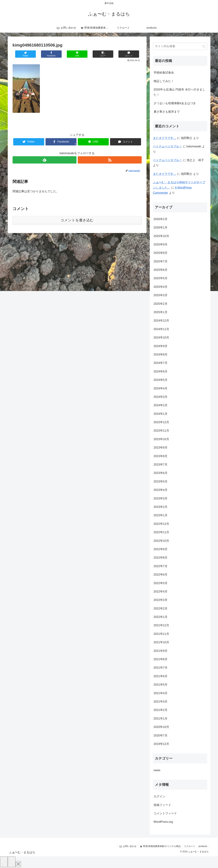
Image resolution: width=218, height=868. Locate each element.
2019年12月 (161, 744)
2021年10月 (161, 642)
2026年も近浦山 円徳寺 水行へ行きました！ (179, 92)
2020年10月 (161, 727)
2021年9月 (161, 651)
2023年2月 (161, 507)
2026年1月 (161, 228)
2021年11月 (161, 634)
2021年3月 (161, 702)
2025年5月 (161, 278)
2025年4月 (161, 287)
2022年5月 (161, 583)
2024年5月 (161, 380)
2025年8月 (161, 253)
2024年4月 (161, 388)
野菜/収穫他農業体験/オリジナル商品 (160, 846)
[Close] (18, 864)
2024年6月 (161, 371)
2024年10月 (161, 338)
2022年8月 (161, 558)
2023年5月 (161, 482)
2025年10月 (161, 236)
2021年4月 (161, 693)
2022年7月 (161, 566)
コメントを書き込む (77, 220)
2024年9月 (161, 346)
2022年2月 (161, 609)
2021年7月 (161, 668)
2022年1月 (161, 617)
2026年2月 (161, 219)
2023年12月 (161, 422)
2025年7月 (161, 261)
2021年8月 (161, 659)
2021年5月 (161, 685)
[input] (180, 46)
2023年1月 (161, 515)
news (157, 770)
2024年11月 (161, 329)
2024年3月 (161, 397)
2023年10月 (161, 439)
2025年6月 (161, 270)
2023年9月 (161, 448)
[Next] (12, 862)
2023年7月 (161, 465)
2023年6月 (161, 473)
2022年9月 (161, 549)
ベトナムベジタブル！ (167, 146)
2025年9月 (161, 244)
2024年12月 (161, 321)
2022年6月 (161, 575)
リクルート (190, 846)
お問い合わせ (128, 846)
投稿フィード (162, 805)
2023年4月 (161, 490)
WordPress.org (163, 822)
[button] (204, 46)
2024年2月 (161, 405)
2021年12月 (161, 625)
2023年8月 (161, 456)
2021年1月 (161, 719)
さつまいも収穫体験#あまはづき (175, 103)
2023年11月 (161, 431)
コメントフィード (165, 813)
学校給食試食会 (164, 73)
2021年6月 (161, 676)
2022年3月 (161, 600)
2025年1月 (161, 312)
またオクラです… (165, 138)
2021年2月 (161, 710)
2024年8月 (161, 355)
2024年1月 (161, 414)
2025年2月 (161, 304)
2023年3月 (161, 498)
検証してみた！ (164, 81)
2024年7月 (161, 363)
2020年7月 (161, 736)
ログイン (159, 796)
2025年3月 (161, 295)
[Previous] (4, 862)
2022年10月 (161, 541)
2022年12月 (161, 524)
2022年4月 (161, 592)
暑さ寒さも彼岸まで (167, 112)
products (203, 846)
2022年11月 (161, 532)
